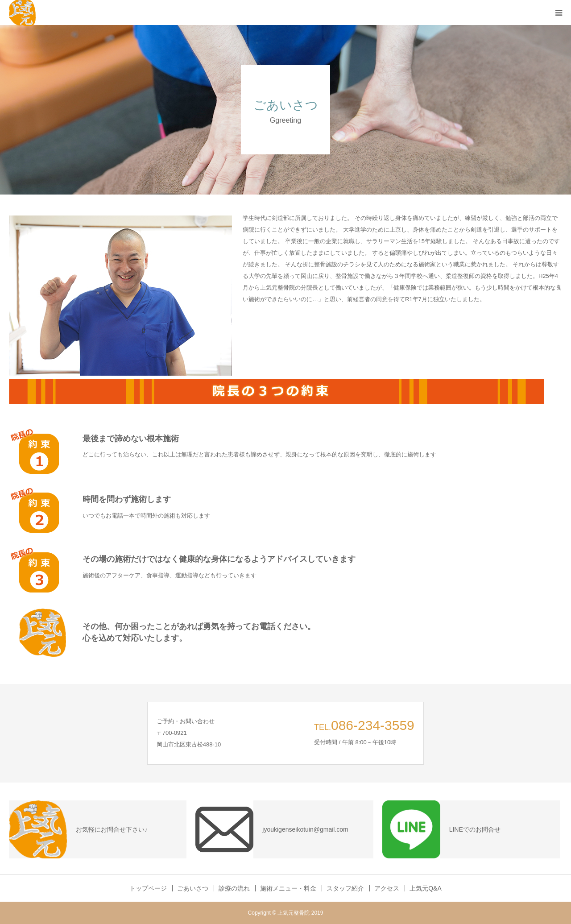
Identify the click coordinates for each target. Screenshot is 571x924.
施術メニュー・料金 (288, 888)
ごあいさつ (193, 888)
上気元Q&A (426, 888)
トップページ (148, 888)
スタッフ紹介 (345, 888)
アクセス (387, 888)
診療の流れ (234, 888)
